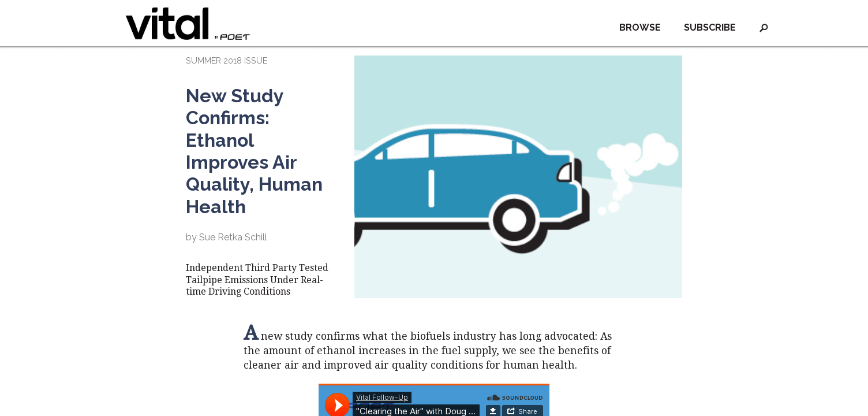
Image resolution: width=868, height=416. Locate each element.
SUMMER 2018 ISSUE (227, 60)
